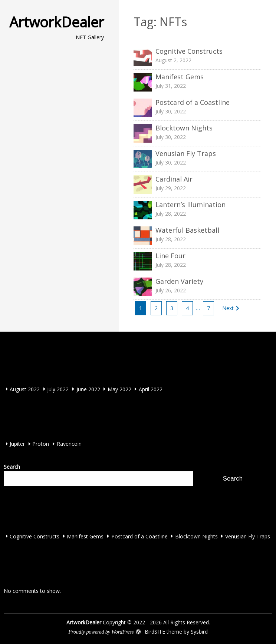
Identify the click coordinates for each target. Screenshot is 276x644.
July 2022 (58, 389)
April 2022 (151, 389)
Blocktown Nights (196, 536)
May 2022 (119, 389)
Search (12, 467)
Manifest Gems (85, 536)
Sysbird (199, 632)
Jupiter (17, 444)
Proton (41, 444)
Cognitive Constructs (34, 536)
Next (228, 308)
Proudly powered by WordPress (101, 632)
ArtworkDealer (57, 22)
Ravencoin (69, 444)
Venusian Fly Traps (248, 536)
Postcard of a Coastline (139, 536)
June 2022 (88, 389)
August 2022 (25, 389)
